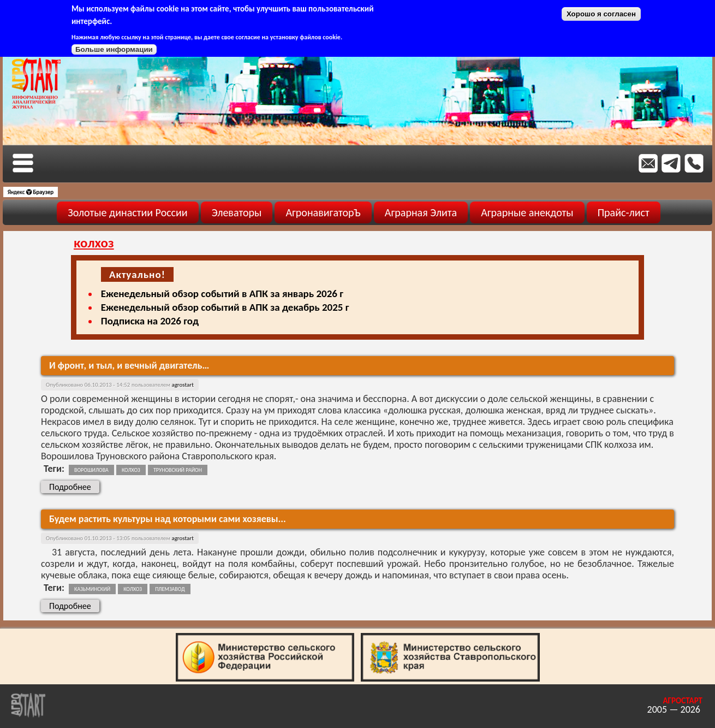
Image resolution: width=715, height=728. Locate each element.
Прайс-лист (624, 212)
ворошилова (91, 470)
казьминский (92, 589)
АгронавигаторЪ (323, 212)
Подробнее (74, 487)
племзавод (170, 589)
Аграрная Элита (421, 212)
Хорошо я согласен (601, 14)
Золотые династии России (127, 212)
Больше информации (114, 49)
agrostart (182, 385)
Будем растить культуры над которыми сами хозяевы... (168, 519)
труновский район (178, 470)
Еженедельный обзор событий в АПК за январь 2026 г (222, 294)
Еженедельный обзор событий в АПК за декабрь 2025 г (225, 307)
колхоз (131, 470)
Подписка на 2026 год (150, 321)
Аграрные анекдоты (527, 212)
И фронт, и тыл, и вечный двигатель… (129, 365)
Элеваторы (237, 212)
